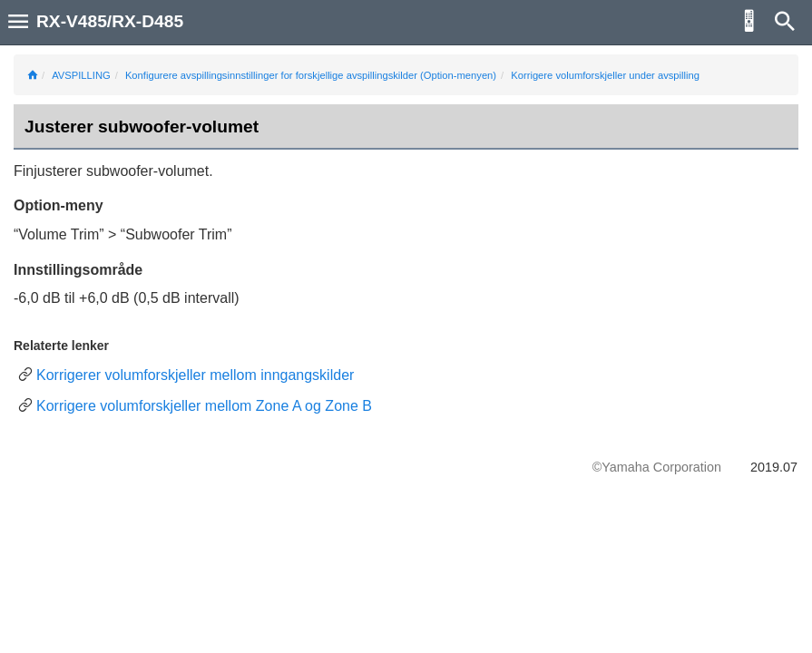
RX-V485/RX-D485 (110, 21)
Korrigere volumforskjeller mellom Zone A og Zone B (204, 406)
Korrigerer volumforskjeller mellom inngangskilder (195, 375)
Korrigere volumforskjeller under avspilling (605, 75)
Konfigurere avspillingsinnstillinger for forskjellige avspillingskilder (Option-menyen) (311, 75)
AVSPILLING (81, 75)
